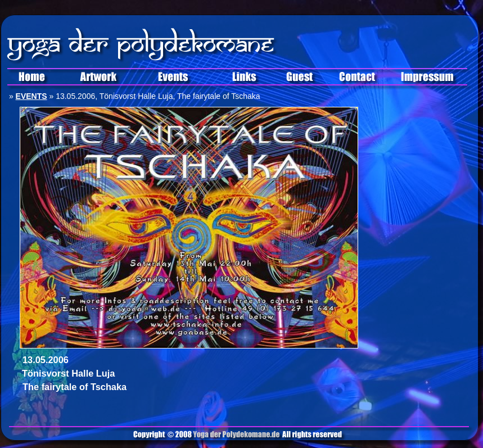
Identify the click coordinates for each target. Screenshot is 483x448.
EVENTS (31, 96)
